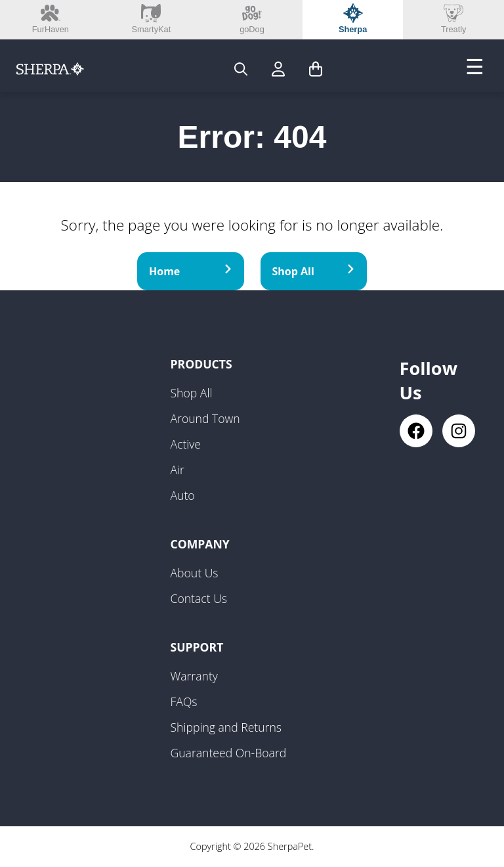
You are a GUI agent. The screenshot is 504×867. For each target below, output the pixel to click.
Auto (183, 495)
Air (178, 470)
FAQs (184, 701)
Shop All (314, 271)
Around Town (205, 418)
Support (197, 647)
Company (200, 544)
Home (191, 271)
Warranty (194, 676)
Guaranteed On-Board (229, 753)
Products (201, 364)
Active (186, 444)
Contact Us (199, 598)
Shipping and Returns (226, 727)
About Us (195, 573)
